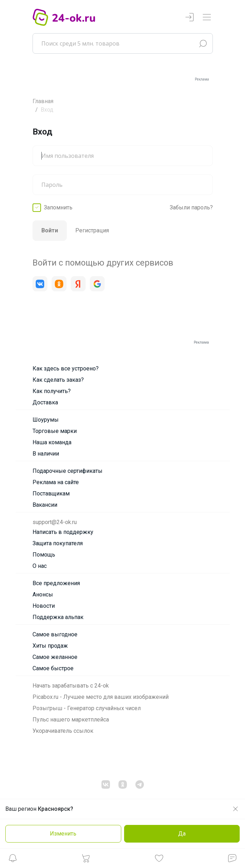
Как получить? (52, 391)
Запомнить (58, 207)
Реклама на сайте (56, 482)
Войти (50, 230)
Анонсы (43, 594)
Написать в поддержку (63, 532)
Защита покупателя (58, 543)
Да (182, 834)
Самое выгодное (55, 634)
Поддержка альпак (58, 617)
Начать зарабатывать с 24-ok (71, 686)
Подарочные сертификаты (68, 471)
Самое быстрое (53, 668)
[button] (13, 860)
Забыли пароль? (191, 207)
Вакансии (45, 505)
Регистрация (92, 230)
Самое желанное (55, 657)
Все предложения (56, 583)
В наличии (46, 454)
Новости (44, 606)
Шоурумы (46, 420)
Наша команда (52, 442)
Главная (43, 101)
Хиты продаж (50, 646)
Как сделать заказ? (58, 380)
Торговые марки (55, 431)
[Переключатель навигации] (207, 17)
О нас (40, 566)
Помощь (44, 555)
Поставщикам (51, 494)
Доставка (45, 402)
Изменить (63, 834)
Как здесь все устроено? (66, 368)
